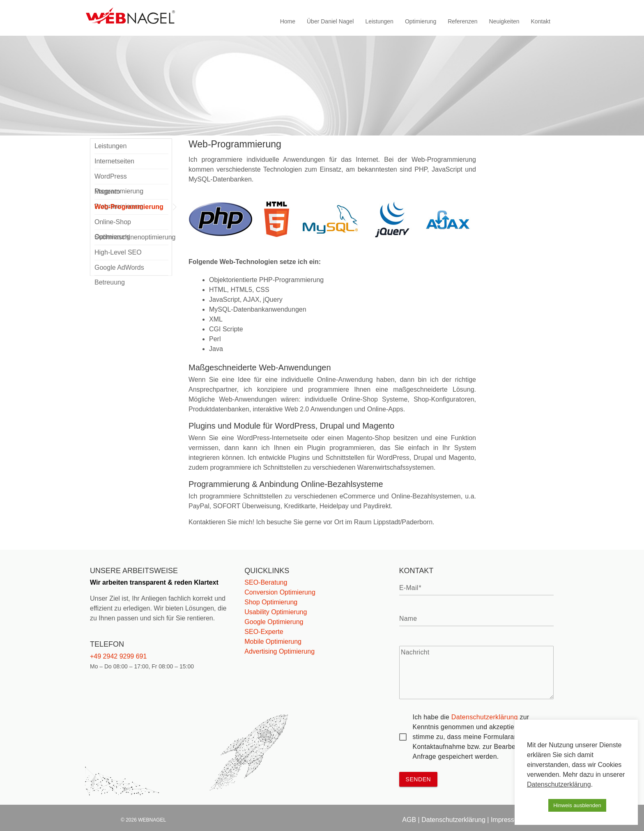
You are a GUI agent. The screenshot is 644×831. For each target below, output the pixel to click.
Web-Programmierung (129, 207)
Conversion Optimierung (280, 592)
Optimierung (421, 21)
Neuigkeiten (504, 21)
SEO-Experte (264, 632)
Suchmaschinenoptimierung (131, 237)
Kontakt (541, 21)
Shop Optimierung (271, 602)
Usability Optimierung (276, 612)
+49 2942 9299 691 (118, 656)
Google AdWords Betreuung (119, 270)
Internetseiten (114, 161)
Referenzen (462, 21)
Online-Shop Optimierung (113, 224)
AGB (409, 820)
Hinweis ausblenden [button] (577, 805)
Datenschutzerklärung (485, 717)
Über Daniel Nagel (330, 21)
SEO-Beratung (266, 582)
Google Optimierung (274, 622)
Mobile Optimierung (273, 642)
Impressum (507, 820)
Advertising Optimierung (279, 651)
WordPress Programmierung (119, 179)
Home (288, 21)
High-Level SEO (118, 252)
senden (419, 779)
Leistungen (379, 21)
